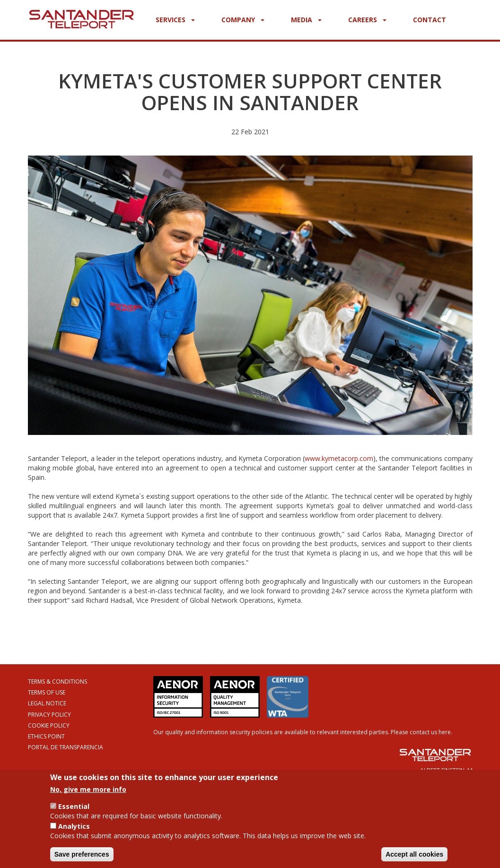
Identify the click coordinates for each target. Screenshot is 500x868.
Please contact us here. (421, 732)
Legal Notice (47, 703)
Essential (74, 810)
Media (306, 20)
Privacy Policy (49, 715)
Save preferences (82, 858)
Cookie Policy (49, 725)
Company (243, 20)
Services (175, 20)
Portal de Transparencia (66, 747)
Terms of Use (47, 692)
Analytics (74, 829)
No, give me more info (88, 793)
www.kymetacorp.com (339, 458)
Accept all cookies (414, 858)
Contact (430, 20)
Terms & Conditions (57, 681)
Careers (367, 20)
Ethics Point (46, 736)
